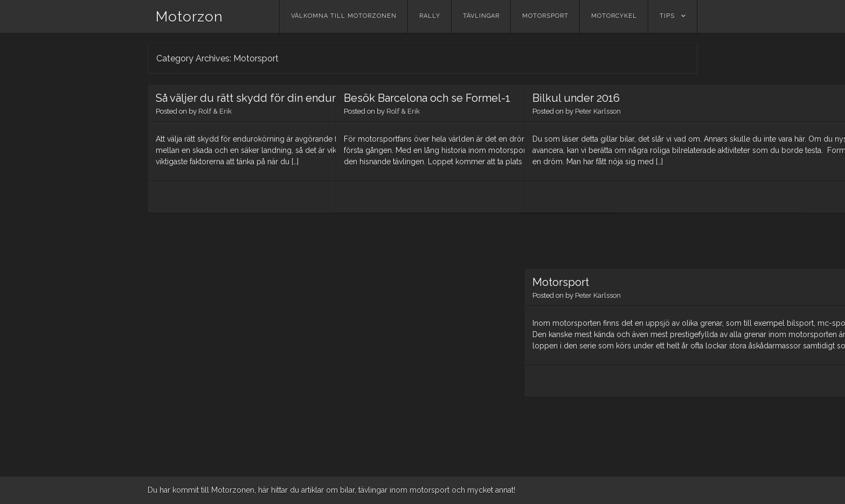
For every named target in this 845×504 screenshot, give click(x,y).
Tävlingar (481, 16)
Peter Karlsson (598, 111)
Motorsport (545, 16)
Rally (430, 16)
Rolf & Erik (215, 127)
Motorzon (189, 17)
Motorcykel (614, 16)
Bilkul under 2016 (576, 98)
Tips (667, 16)
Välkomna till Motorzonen (344, 16)
